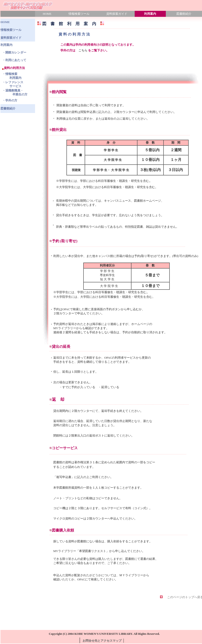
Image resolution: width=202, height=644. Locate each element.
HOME (47, 14)
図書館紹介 (8, 109)
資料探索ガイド (117, 14)
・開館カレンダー (14, 53)
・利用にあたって (14, 60)
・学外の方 (10, 100)
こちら (83, 50)
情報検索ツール (79, 14)
